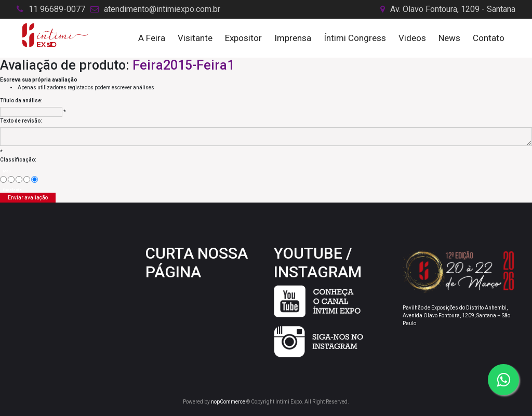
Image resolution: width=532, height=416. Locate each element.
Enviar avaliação (28, 198)
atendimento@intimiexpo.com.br (162, 9)
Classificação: (18, 160)
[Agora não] (11, 179)
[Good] (27, 179)
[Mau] (3, 179)
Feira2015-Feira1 (183, 65)
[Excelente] (35, 179)
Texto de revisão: (21, 121)
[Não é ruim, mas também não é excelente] (19, 179)
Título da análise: (21, 100)
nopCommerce (228, 402)
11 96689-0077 (57, 9)
